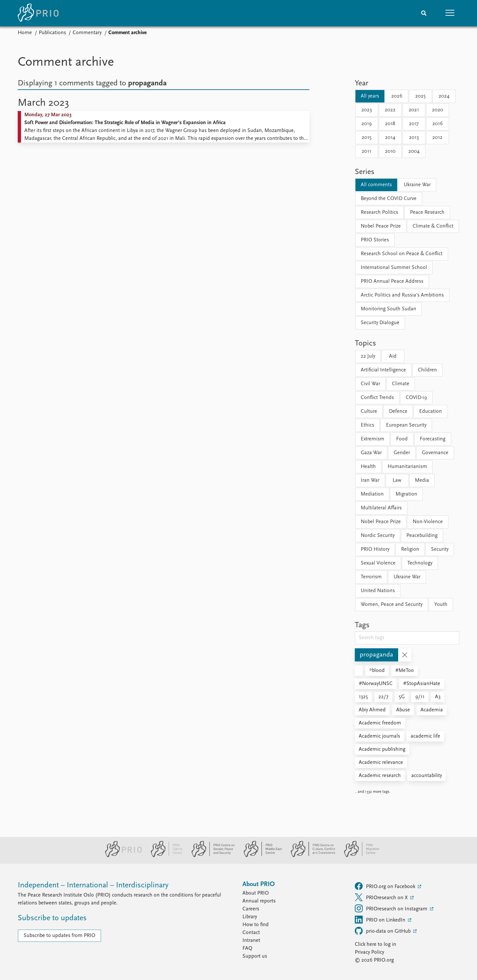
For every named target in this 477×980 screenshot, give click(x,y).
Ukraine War (417, 185)
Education (431, 412)
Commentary (87, 33)
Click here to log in (375, 945)
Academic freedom (380, 723)
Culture (369, 412)
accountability (427, 776)
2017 (414, 124)
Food (402, 439)
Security (440, 549)
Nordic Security (378, 536)
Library (250, 917)
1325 (363, 697)
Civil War (370, 384)
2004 (414, 151)
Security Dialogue (380, 323)
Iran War (370, 480)
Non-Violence (428, 522)
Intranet (251, 941)
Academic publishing (382, 749)
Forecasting (433, 439)
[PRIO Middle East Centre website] (260, 856)
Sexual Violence (378, 563)
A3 (438, 697)
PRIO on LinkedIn (381, 920)
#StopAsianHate (422, 684)
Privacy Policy (369, 952)
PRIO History (375, 549)
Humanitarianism (407, 467)
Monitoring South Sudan (388, 309)
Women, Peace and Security (392, 605)
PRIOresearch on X (382, 897)
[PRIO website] (121, 856)
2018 (390, 124)
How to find (256, 925)
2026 (397, 96)
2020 (438, 110)
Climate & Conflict (433, 226)
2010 (390, 151)
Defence (398, 412)
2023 (367, 110)
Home (25, 33)
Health (368, 467)
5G (402, 697)
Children (427, 370)
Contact (251, 933)
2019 (367, 124)
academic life (425, 736)
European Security (406, 425)
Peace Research (427, 212)
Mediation (372, 494)
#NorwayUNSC (376, 684)
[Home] (38, 13)
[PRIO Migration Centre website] (358, 856)
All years (370, 96)
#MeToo (405, 671)
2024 (444, 96)
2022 (390, 110)
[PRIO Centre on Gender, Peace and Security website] (210, 856)
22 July (368, 356)
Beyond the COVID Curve (389, 199)
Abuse (403, 710)
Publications (52, 33)
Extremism (373, 439)
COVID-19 (416, 398)
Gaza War (371, 453)
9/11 (420, 697)
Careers (251, 909)
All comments (376, 185)
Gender (402, 453)
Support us (255, 956)
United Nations (378, 591)
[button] (450, 13)
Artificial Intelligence (383, 370)
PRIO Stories (375, 240)
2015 (367, 138)
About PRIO (256, 893)
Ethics (367, 425)
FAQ (247, 948)
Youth (441, 605)
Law (397, 480)
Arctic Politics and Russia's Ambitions (402, 295)
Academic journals (379, 736)
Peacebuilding (422, 536)
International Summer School (394, 268)
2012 (437, 138)
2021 (414, 110)
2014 (390, 138)
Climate (401, 384)
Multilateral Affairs (381, 508)
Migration (406, 494)
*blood (377, 671)
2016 (438, 124)
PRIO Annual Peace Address (392, 281)
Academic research (380, 776)
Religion (410, 549)
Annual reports (259, 901)
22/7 (383, 697)
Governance (435, 453)
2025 (420, 96)
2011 (366, 151)
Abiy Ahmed (372, 710)
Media (422, 480)
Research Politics (379, 212)
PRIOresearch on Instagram (392, 908)
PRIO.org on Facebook (386, 886)
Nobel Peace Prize (381, 226)
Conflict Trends (377, 398)
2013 (414, 138)
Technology (420, 563)
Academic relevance (381, 763)
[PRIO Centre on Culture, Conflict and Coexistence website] (310, 856)
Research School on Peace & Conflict (402, 254)
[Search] (424, 13)
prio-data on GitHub (383, 931)
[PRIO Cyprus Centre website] (164, 856)
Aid (393, 356)
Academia (432, 710)
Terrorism (371, 577)
